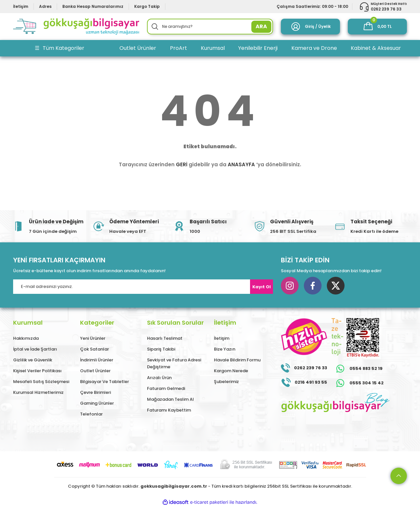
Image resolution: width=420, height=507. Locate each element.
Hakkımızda (26, 338)
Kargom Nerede (231, 371)
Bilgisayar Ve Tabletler (105, 382)
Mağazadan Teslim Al (170, 399)
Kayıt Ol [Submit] (262, 287)
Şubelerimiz (226, 382)
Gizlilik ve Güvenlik (33, 360)
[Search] (210, 27)
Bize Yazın (225, 349)
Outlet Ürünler (95, 371)
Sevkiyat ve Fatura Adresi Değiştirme (174, 363)
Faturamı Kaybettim (169, 410)
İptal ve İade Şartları (35, 349)
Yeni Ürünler (93, 338)
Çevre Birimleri (95, 392)
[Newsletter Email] (143, 287)
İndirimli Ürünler (97, 360)
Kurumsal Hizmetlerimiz (38, 392)
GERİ (182, 164)
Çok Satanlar (94, 349)
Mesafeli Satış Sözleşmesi (41, 382)
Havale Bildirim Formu (237, 360)
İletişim (222, 338)
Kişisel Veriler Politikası (37, 371)
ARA (261, 26)
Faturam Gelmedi (166, 388)
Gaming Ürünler (97, 403)
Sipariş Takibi (161, 349)
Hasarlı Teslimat (165, 338)
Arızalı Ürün (159, 378)
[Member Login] (310, 27)
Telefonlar (91, 414)
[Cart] (377, 27)
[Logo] (76, 27)
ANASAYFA (241, 164)
